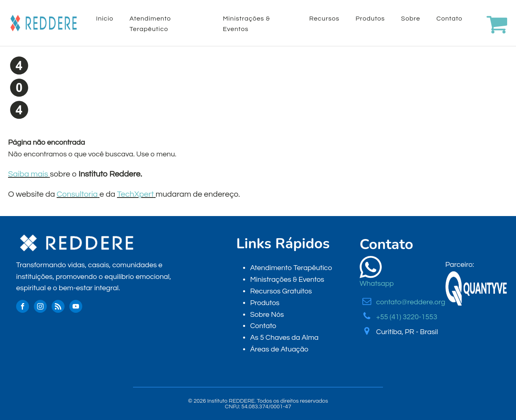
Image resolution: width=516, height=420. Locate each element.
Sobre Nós (267, 315)
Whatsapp (377, 284)
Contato (449, 19)
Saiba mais (28, 174)
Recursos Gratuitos (281, 291)
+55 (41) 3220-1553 (407, 317)
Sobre (411, 19)
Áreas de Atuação (279, 349)
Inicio (105, 19)
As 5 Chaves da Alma (284, 338)
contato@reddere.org (411, 302)
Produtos (370, 19)
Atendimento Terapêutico (150, 24)
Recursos (324, 19)
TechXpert (135, 194)
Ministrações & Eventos (247, 24)
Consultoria (77, 194)
